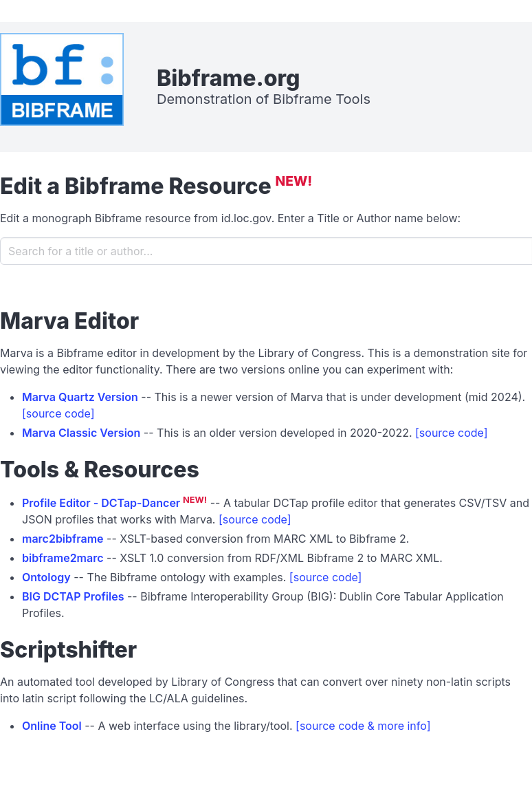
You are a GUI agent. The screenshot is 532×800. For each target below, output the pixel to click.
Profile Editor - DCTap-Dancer (101, 503)
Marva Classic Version (81, 433)
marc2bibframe (63, 539)
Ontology (46, 577)
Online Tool (52, 726)
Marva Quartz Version (80, 397)
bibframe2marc (63, 558)
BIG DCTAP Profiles (73, 596)
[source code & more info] (363, 726)
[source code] (58, 413)
